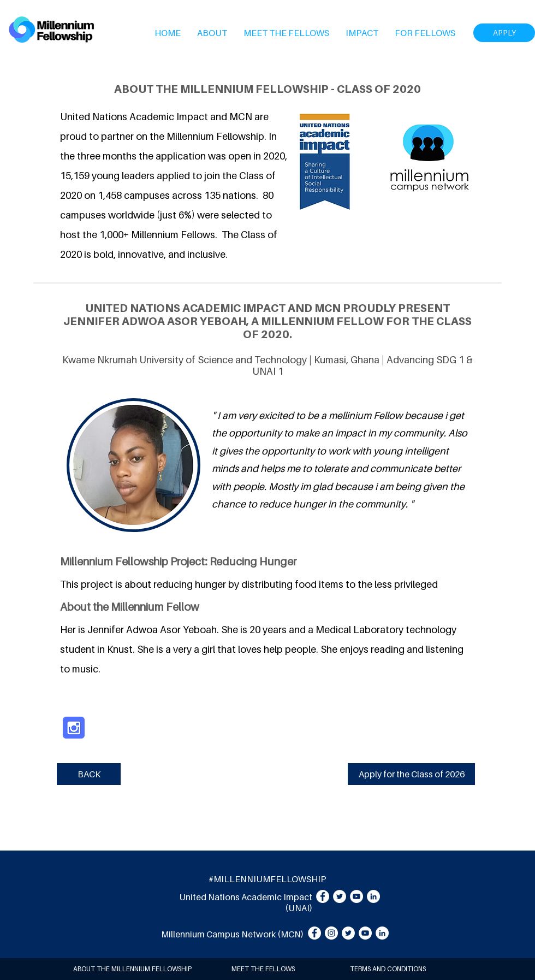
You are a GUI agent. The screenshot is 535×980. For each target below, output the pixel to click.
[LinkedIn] (373, 896)
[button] (212, 33)
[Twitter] (340, 896)
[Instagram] (331, 933)
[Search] (524, 29)
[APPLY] (504, 33)
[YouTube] (356, 896)
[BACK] (89, 774)
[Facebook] (323, 896)
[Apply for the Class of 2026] (411, 774)
